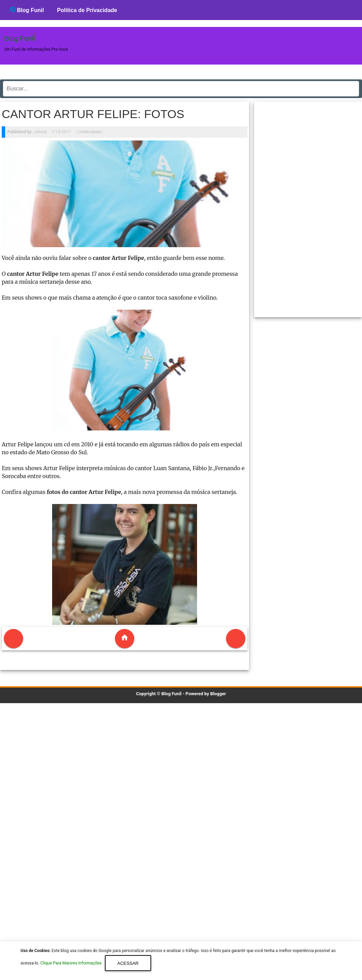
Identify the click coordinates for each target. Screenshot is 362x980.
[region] (308, 207)
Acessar (128, 963)
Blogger (218, 694)
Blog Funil (27, 10)
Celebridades (90, 132)
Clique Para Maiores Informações (72, 963)
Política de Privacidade (87, 10)
